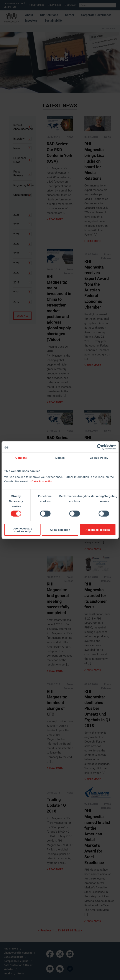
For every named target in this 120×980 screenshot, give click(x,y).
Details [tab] (60, 458)
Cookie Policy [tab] (99, 458)
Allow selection (60, 530)
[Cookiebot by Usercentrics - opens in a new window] (100, 447)
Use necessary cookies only (22, 530)
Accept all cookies (98, 530)
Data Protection (42, 481)
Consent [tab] (21, 458)
